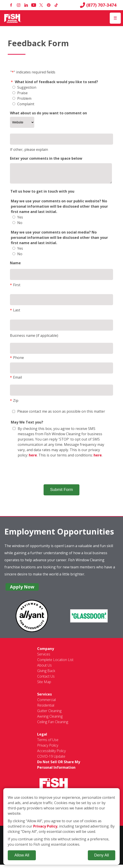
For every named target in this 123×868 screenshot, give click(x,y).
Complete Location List (55, 663)
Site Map (44, 685)
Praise (20, 93)
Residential (46, 709)
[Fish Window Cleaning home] (13, 18)
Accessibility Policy (51, 754)
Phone (17, 361)
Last (15, 313)
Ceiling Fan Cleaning (53, 725)
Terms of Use (48, 743)
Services (44, 657)
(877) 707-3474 (98, 5)
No (17, 226)
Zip (14, 404)
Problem (22, 98)
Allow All (22, 855)
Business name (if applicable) (34, 339)
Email (16, 381)
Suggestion (24, 87)
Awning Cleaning (50, 720)
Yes (18, 220)
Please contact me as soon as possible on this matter (59, 415)
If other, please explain (29, 149)
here (33, 458)
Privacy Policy (48, 749)
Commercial (46, 703)
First (15, 288)
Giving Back (46, 674)
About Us (44, 669)
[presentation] (61, 474)
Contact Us (46, 680)
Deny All (102, 855)
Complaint (23, 104)
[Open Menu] (115, 18)
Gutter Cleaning (49, 714)
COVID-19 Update (51, 760)
